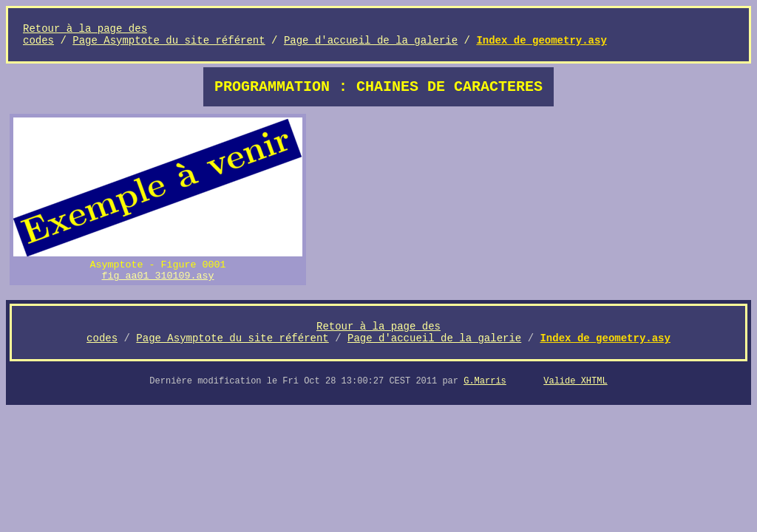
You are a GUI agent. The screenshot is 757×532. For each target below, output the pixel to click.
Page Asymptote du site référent (169, 41)
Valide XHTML (575, 381)
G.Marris (485, 381)
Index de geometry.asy (541, 41)
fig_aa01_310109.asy (158, 276)
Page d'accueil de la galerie (371, 41)
